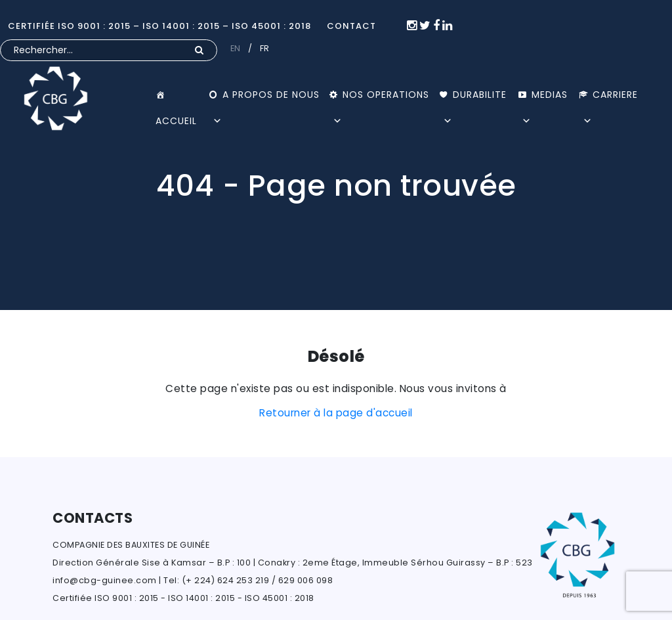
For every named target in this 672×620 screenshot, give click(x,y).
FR (265, 48)
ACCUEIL (182, 95)
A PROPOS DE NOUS (266, 98)
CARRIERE (610, 98)
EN (236, 48)
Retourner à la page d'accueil (336, 413)
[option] (336, 155)
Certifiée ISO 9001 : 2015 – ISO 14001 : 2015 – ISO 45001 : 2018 (159, 26)
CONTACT (351, 26)
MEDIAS (545, 98)
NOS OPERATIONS (381, 98)
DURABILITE (475, 98)
